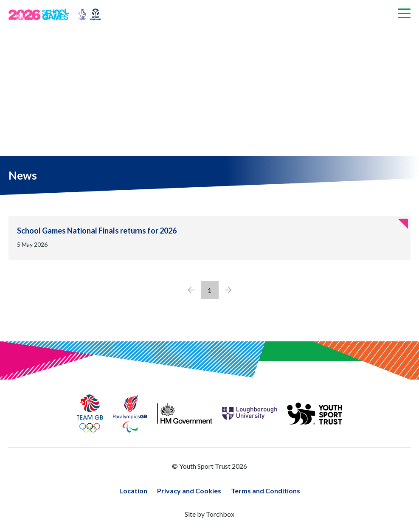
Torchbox (220, 514)
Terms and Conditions (266, 491)
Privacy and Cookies (189, 491)
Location (133, 491)
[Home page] (42, 14)
